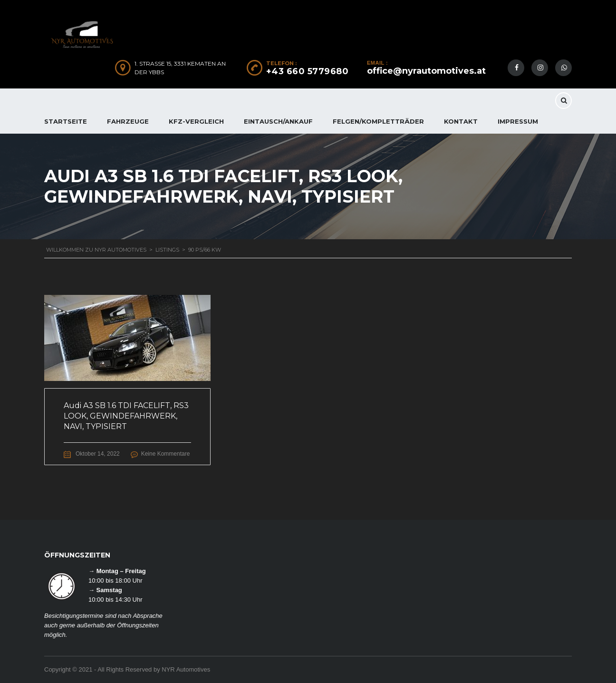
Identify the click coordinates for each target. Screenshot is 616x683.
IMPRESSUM (518, 121)
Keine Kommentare (166, 454)
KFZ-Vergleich (196, 121)
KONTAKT (461, 121)
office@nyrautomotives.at (426, 71)
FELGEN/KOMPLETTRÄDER (378, 121)
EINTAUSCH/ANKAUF (278, 121)
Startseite (66, 121)
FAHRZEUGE (128, 121)
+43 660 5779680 (308, 71)
